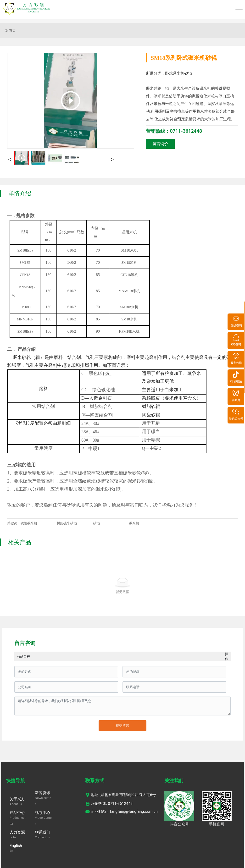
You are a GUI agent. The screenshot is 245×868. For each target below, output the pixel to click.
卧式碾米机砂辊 (178, 73)
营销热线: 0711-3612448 (109, 804)
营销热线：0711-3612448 (174, 131)
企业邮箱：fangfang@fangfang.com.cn (121, 811)
